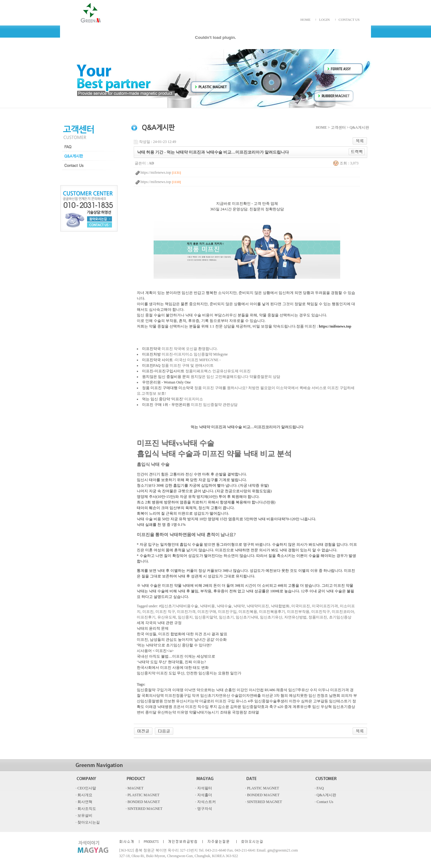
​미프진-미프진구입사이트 (163, 371)
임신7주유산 (299, 690)
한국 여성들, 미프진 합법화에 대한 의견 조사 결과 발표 (182, 634)
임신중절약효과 (255, 707)
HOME (305, 20)
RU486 (270, 690)
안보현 (169, 701)
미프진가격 (340, 690)
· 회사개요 (84, 795)
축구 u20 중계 (280, 707)
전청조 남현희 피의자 (335, 696)
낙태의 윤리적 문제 (153, 628)
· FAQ (319, 788)
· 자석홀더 (204, 795)
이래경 (151, 707)
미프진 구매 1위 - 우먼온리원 (166, 405)
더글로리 (207, 701)
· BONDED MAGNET (262, 795)
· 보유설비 (84, 815)
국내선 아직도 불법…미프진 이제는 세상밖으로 (176, 656)
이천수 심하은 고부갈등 (308, 701)
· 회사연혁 (84, 802)
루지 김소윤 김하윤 (225, 707)
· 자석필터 (204, 788)
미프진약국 (151, 349)
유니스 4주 (245, 701)
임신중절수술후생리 (271, 701)
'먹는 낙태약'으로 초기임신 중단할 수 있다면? (174, 645)
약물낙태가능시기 (204, 712)
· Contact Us (324, 802)
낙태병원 (165, 707)
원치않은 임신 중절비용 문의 (166, 377)
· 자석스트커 (206, 802)
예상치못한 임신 (302, 696)
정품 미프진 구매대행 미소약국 (168, 388)
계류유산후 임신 (306, 707)
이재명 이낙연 (184, 690)
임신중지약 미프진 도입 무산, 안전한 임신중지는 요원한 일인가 (189, 673)
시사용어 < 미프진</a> (155, 651)
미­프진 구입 (225, 701)
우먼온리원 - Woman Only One (167, 382)
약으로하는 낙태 (210, 690)
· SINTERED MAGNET (263, 802)
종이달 (151, 712)
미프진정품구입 (178, 696)
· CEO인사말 (86, 788)
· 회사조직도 (86, 809)
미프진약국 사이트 (158, 360)
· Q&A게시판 (325, 795)
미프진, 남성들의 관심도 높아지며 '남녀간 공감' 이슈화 (182, 640)
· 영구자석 (204, 809)
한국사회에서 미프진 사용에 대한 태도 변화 (173, 668)
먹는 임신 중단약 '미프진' (163, 399)
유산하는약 (167, 712)
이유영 (183, 712)
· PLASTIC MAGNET (262, 788)
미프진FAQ (151, 365)
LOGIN (324, 20)
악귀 (196, 696)
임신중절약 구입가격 (154, 690)
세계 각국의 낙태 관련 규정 (159, 623)
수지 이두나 (320, 690)
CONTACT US (349, 20)
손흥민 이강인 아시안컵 (244, 690)
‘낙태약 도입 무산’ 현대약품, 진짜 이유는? (171, 662)
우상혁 (326, 707)
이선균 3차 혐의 (275, 696)
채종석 (282, 690)
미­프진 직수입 (197, 707)
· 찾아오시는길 (88, 822)
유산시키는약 (187, 701)
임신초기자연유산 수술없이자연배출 (231, 696)
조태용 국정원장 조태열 (239, 712)
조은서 (179, 707)
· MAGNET (134, 788)
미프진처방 (151, 354)
